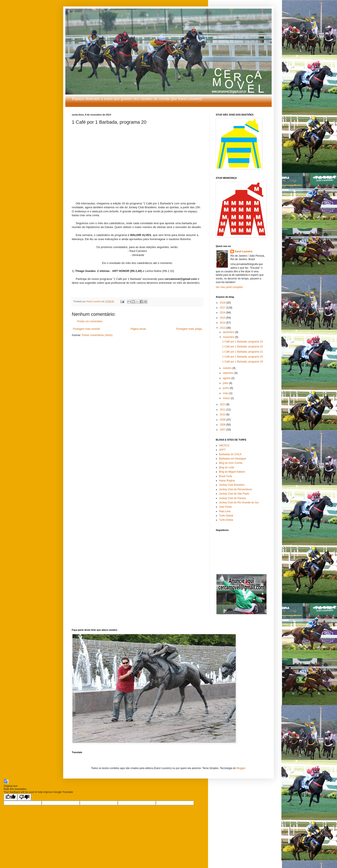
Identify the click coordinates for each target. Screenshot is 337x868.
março (227, 398)
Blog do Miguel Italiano (232, 472)
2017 (223, 308)
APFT (222, 450)
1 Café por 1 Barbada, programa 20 (243, 357)
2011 (223, 410)
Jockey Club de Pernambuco (235, 489)
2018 (223, 303)
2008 (223, 425)
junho (226, 388)
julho (226, 383)
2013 (223, 328)
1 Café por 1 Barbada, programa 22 (243, 347)
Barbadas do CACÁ (230, 454)
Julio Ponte (225, 507)
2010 (223, 415)
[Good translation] (11, 797)
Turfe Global (226, 516)
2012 (223, 404)
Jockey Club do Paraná (232, 498)
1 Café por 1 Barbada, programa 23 (243, 342)
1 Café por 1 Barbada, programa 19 (243, 362)
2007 (223, 430)
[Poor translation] (24, 797)
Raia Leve (225, 511)
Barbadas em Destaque (233, 459)
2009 (223, 420)
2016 (223, 313)
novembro (229, 337)
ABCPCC (224, 446)
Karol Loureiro (244, 251)
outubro (228, 368)
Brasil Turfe (226, 476)
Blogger (241, 768)
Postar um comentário (90, 321)
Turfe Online (226, 520)
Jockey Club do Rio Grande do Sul (239, 503)
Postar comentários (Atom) (97, 335)
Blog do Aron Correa (231, 463)
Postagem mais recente (86, 329)
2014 (223, 323)
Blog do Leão (227, 467)
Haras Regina (227, 481)
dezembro (229, 332)
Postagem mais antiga (189, 329)
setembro (229, 373)
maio (226, 393)
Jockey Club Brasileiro (232, 485)
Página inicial (138, 329)
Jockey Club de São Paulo (234, 494)
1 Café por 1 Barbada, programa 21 (243, 352)
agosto (227, 378)
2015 (223, 318)
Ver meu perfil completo (229, 287)
